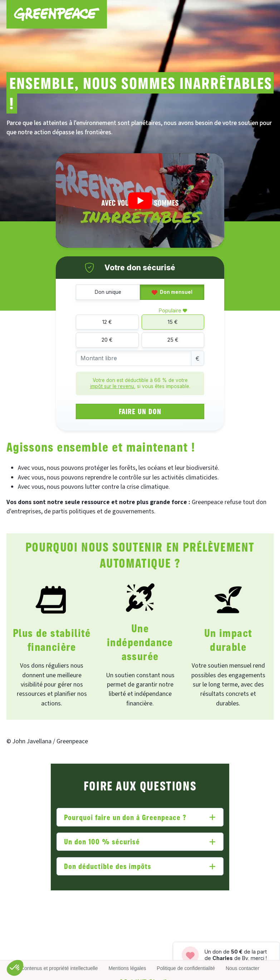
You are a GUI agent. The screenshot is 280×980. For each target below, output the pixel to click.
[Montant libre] (134, 358)
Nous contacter (242, 968)
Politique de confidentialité (186, 968)
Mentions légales (127, 968)
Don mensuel (172, 292)
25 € (173, 340)
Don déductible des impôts (108, 866)
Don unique (108, 292)
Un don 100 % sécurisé (102, 841)
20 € (107, 340)
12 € (107, 322)
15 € (173, 322)
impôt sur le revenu (112, 386)
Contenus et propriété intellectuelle (59, 968)
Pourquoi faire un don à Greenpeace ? (125, 817)
